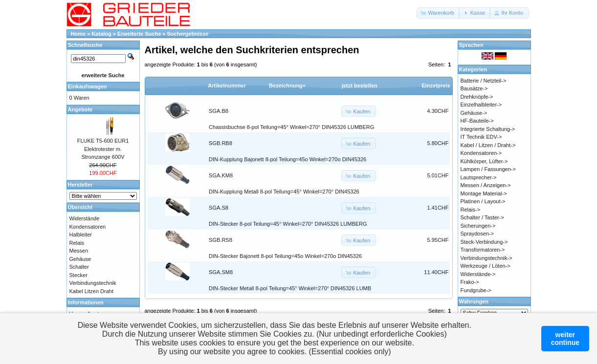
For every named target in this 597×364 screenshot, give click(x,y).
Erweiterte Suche (139, 34)
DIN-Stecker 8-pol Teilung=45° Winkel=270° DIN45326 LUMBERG (288, 224)
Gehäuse (80, 259)
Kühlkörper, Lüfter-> (484, 161)
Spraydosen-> (477, 234)
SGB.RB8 (221, 143)
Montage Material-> (484, 193)
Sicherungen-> (478, 226)
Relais (77, 243)
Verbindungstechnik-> (486, 258)
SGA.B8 (219, 111)
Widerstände (85, 218)
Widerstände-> (478, 274)
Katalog (101, 34)
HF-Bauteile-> (477, 121)
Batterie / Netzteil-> (484, 81)
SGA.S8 (219, 208)
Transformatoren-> (483, 250)
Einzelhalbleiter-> (481, 105)
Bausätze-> (474, 88)
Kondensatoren (88, 227)
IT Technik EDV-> (481, 137)
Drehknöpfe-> (477, 97)
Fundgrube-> (476, 290)
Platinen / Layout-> (483, 201)
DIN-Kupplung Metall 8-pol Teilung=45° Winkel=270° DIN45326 (284, 192)
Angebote (80, 109)
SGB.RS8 (221, 240)
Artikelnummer (227, 86)
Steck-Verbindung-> (484, 242)
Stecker (78, 275)
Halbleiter (81, 235)
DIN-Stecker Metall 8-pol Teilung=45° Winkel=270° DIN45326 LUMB (290, 288)
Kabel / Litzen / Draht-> (488, 145)
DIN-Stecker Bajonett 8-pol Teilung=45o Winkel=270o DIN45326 (285, 256)
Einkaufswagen (88, 86)
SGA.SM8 (221, 272)
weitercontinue (565, 339)
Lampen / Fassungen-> (488, 169)
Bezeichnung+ (287, 86)
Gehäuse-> (474, 113)
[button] (438, 13)
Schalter (79, 267)
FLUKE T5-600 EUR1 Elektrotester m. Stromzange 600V (103, 149)
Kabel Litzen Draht (92, 291)
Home (78, 34)
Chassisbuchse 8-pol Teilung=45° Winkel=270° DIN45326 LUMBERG (291, 127)
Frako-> (470, 282)
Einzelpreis (436, 86)
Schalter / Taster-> (482, 217)
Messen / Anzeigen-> (486, 185)
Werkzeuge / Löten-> (486, 266)
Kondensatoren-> (481, 153)
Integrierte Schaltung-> (488, 129)
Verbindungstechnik (93, 283)
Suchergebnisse (188, 34)
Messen (79, 251)
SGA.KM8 (221, 175)
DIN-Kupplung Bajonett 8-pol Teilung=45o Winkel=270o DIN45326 (287, 159)
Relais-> (471, 210)
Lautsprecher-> (479, 177)
